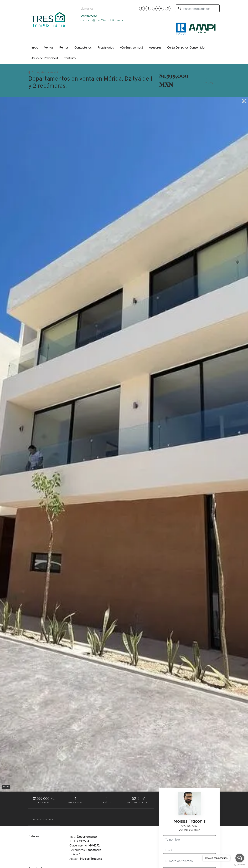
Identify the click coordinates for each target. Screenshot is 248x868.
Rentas (64, 47)
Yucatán (55, 73)
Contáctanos (83, 47)
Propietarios (106, 47)
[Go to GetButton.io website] (240, 865)
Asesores (155, 47)
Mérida (45, 73)
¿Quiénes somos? (131, 47)
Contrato (70, 58)
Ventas (49, 47)
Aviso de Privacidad (45, 58)
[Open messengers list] (240, 858)
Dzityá (35, 73)
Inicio (35, 47)
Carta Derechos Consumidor (186, 47)
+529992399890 (189, 830)
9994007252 (189, 826)
